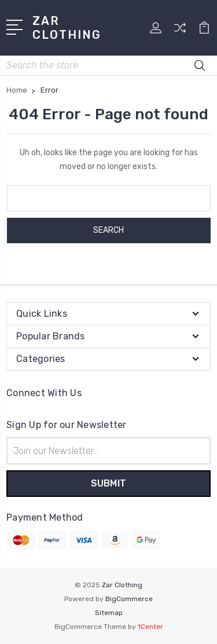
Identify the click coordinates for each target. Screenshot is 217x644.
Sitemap (109, 613)
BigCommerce (129, 599)
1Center (150, 627)
